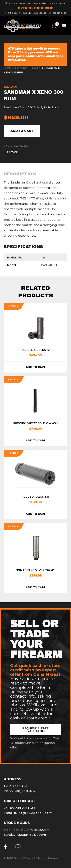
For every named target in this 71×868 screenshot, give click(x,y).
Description (20, 174)
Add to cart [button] (36, 367)
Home (8, 68)
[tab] (20, 174)
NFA (17, 68)
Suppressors (32, 68)
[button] (64, 25)
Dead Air (12, 87)
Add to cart (22, 131)
